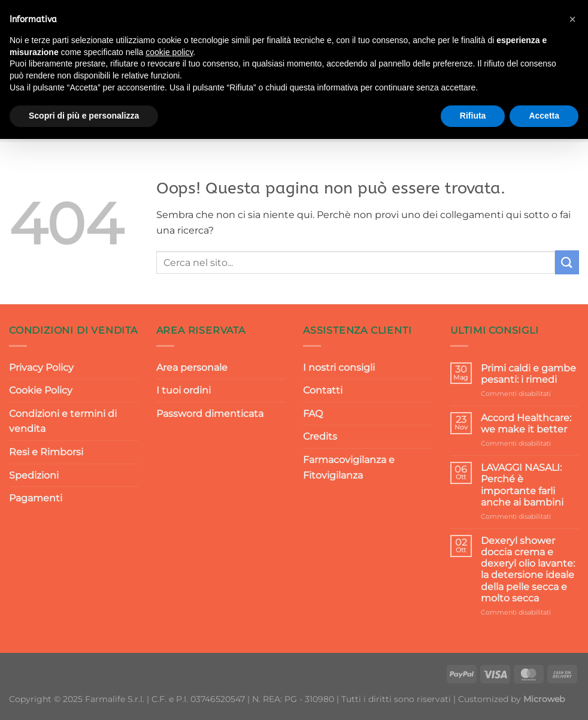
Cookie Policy (41, 390)
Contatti (323, 390)
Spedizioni (34, 475)
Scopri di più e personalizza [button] (84, 116)
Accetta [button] (544, 116)
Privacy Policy (41, 367)
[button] (572, 19)
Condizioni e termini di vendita (63, 421)
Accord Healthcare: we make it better (526, 423)
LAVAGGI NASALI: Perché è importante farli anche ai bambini (522, 485)
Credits (320, 436)
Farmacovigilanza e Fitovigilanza (349, 468)
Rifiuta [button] (473, 116)
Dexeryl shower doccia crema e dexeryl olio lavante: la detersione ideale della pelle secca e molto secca (528, 569)
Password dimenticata (210, 414)
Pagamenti (36, 498)
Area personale (192, 367)
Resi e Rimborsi (46, 452)
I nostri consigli (339, 367)
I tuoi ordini (184, 390)
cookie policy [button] (169, 52)
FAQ (313, 414)
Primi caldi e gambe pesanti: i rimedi (528, 374)
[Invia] (567, 262)
